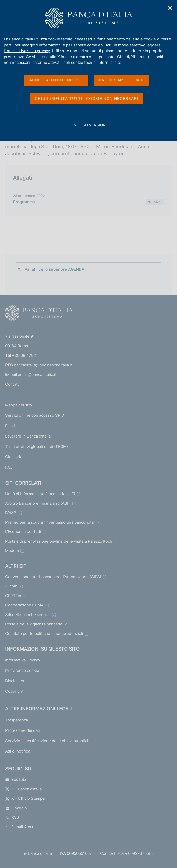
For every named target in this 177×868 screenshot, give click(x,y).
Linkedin (16, 808)
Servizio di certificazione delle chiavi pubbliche (48, 741)
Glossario (14, 457)
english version (88, 128)
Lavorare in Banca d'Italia (28, 436)
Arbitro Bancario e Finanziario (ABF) (38, 503)
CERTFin (13, 596)
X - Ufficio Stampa (25, 798)
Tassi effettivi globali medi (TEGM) (37, 446)
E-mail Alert (19, 827)
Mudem (12, 551)
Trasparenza (17, 720)
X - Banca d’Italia (23, 789)
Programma (24, 202)
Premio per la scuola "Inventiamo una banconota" (50, 522)
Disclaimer (15, 681)
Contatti (12, 384)
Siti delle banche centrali (28, 615)
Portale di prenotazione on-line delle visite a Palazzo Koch (59, 541)
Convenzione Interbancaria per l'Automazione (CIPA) (53, 577)
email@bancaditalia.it (37, 375)
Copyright (14, 691)
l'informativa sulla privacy (27, 51)
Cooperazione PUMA (24, 605)
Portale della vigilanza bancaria (34, 624)
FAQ (9, 467)
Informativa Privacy (23, 660)
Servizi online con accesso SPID (35, 415)
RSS (12, 817)
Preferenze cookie (22, 670)
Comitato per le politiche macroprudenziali (44, 634)
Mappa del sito (19, 405)
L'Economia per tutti (23, 532)
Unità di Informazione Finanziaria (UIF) (40, 494)
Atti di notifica (18, 751)
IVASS (11, 513)
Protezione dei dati (23, 730)
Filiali (10, 426)
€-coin (11, 586)
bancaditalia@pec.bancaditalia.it (43, 365)
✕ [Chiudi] (170, 8)
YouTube (16, 779)
